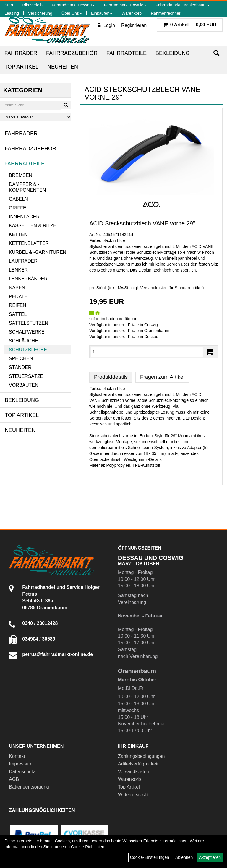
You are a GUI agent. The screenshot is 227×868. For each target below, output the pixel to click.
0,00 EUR (190, 25)
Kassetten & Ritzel (34, 226)
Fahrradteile (127, 53)
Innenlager (24, 217)
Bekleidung (173, 53)
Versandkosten (134, 772)
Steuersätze (26, 376)
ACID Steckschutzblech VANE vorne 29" (142, 223)
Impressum (21, 764)
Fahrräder (21, 53)
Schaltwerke (27, 332)
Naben (17, 288)
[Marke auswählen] (36, 117)
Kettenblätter (29, 243)
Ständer (20, 367)
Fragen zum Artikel (162, 377)
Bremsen (21, 175)
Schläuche (23, 341)
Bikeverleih (33, 5)
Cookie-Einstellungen (150, 857)
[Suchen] (216, 53)
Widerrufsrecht (133, 795)
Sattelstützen (29, 323)
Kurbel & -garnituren (38, 252)
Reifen (18, 305)
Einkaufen (102, 13)
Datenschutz (22, 772)
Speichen (21, 359)
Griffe (18, 208)
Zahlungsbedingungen (141, 756)
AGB (14, 779)
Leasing (12, 13)
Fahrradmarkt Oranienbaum (183, 5)
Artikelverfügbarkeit (138, 764)
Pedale (18, 296)
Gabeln (18, 199)
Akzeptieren (210, 857)
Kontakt (17, 756)
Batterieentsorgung (29, 787)
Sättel (18, 314)
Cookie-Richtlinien (88, 847)
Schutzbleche (28, 350)
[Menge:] (147, 352)
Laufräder (23, 261)
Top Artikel (21, 67)
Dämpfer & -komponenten (27, 187)
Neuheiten (63, 67)
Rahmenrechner (166, 13)
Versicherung (40, 13)
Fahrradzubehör (72, 53)
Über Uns (72, 13)
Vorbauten (24, 385)
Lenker (18, 270)
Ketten (18, 234)
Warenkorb (132, 13)
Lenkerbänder (28, 279)
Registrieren (134, 25)
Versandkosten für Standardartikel (171, 288)
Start (9, 5)
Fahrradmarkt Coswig (125, 5)
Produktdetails (111, 377)
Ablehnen (184, 857)
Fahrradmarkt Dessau (73, 5)
